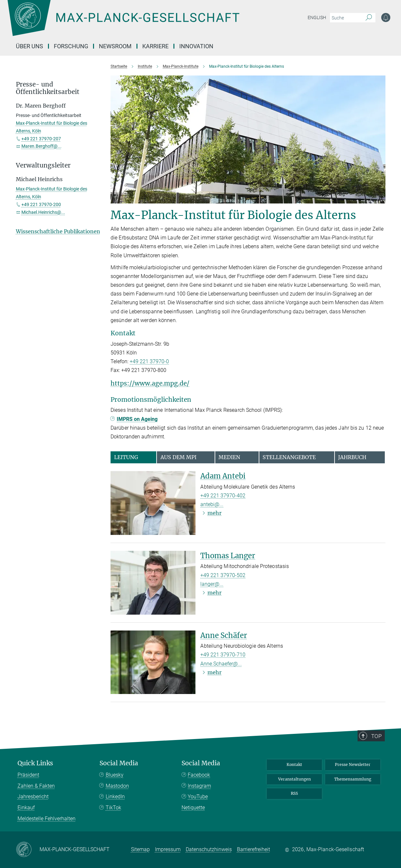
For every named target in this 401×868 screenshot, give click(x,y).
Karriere (155, 46)
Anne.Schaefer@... (221, 664)
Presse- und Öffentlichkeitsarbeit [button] (48, 88)
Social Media (119, 763)
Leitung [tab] (126, 457)
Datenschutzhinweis (209, 849)
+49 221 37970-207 (41, 139)
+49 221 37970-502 (223, 575)
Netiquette (193, 808)
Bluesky (115, 775)
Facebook (199, 775)
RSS (294, 793)
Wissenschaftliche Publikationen (58, 231)
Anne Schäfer (224, 635)
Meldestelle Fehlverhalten (47, 819)
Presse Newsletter (353, 764)
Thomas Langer (228, 556)
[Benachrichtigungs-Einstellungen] (386, 17)
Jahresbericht (33, 797)
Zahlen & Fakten (36, 786)
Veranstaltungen (295, 779)
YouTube (198, 797)
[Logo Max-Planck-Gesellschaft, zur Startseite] (123, 23)
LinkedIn (115, 797)
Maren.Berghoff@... (41, 146)
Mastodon (117, 786)
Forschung (71, 46)
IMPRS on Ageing (137, 419)
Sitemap (140, 849)
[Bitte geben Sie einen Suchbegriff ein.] (345, 18)
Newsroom (115, 46)
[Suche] (369, 18)
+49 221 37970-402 (223, 496)
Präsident (28, 775)
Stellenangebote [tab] (289, 457)
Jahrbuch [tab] (352, 457)
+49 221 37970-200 (41, 204)
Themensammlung (353, 779)
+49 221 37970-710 (223, 655)
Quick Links (35, 763)
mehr (214, 513)
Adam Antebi (223, 476)
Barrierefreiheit (254, 849)
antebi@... (212, 504)
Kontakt (294, 764)
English (317, 17)
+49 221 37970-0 (149, 361)
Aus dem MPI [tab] (178, 457)
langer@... (212, 584)
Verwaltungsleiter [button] (43, 165)
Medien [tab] (229, 457)
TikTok (113, 808)
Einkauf (26, 808)
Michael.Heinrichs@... (43, 212)
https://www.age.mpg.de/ (150, 383)
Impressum (168, 849)
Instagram (199, 786)
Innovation (196, 46)
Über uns (29, 46)
